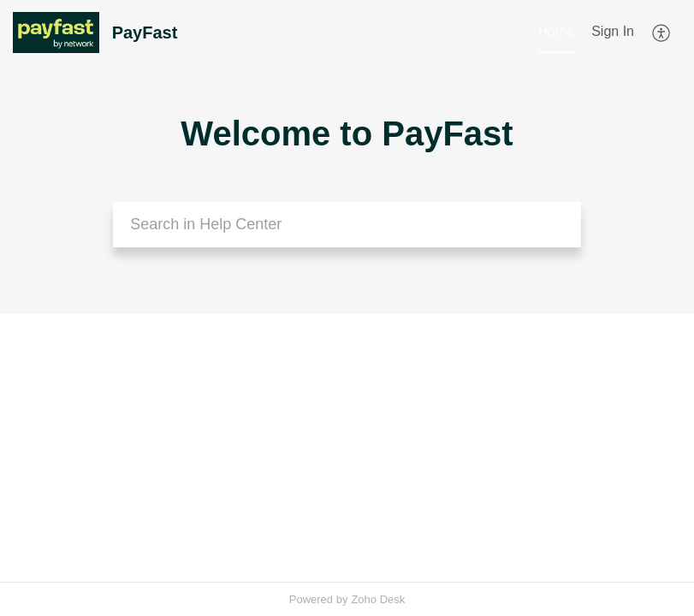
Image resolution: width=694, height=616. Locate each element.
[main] (347, 448)
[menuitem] (613, 33)
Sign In (613, 31)
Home (557, 31)
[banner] (347, 157)
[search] (347, 225)
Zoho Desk (378, 599)
